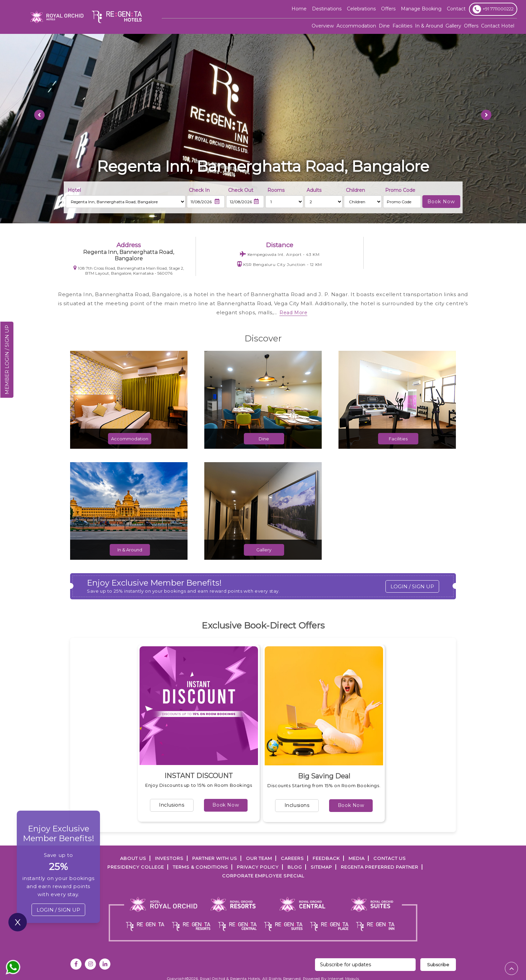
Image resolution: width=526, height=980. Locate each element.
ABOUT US (133, 858)
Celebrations (361, 9)
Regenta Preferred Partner (380, 867)
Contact (456, 9)
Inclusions (172, 805)
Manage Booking (421, 9)
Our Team (259, 858)
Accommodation (356, 26)
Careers (292, 858)
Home (299, 9)
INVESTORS (169, 858)
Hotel (74, 190)
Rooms (276, 190)
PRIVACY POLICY (258, 867)
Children (355, 190)
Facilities (402, 26)
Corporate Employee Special (263, 876)
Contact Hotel (498, 26)
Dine (384, 26)
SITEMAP (321, 867)
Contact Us (390, 858)
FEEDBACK (326, 858)
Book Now (226, 805)
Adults (314, 190)
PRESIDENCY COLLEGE (136, 867)
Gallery (453, 26)
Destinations (327, 9)
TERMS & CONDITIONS (200, 867)
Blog (295, 867)
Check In (199, 190)
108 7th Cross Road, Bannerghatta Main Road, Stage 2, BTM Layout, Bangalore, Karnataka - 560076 (129, 270)
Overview (323, 26)
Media (357, 858)
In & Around (429, 26)
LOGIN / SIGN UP (412, 586)
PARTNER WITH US (215, 858)
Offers (471, 26)
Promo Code (400, 190)
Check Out (241, 190)
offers (388, 9)
